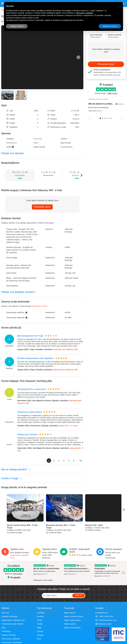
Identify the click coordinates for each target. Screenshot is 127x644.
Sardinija (41, 613)
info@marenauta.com (106, 620)
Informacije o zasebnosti (12, 642)
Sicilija (40, 624)
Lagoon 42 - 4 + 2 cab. (68, 426)
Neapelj (40, 635)
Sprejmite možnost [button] (110, 26)
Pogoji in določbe (9, 635)
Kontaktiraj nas (102, 613)
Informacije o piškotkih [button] (84, 13)
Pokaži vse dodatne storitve (19, 292)
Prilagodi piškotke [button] (17, 26)
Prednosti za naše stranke (12, 624)
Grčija (39, 620)
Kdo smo (5, 613)
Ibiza (39, 639)
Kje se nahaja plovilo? (16, 469)
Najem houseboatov (72, 628)
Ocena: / (81, 555)
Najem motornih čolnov (73, 616)
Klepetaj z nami (103, 624)
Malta (39, 628)
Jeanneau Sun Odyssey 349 (65, 349)
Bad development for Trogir (30, 336)
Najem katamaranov (72, 620)
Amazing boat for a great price (32, 389)
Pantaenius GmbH (40, 306)
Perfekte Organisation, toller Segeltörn (36, 358)
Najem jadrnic (70, 613)
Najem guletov (70, 624)
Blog (3, 628)
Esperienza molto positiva (30, 412)
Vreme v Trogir (11, 478)
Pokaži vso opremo (13, 153)
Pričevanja (6, 631)
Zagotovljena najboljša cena (13, 620)
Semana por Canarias (28, 434)
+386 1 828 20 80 (104, 616)
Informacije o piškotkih (11, 639)
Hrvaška (40, 616)
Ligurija (40, 631)
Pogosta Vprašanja (9, 616)
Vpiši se (79, 595)
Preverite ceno (42, 207)
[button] (120, 6)
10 (81, 461)
